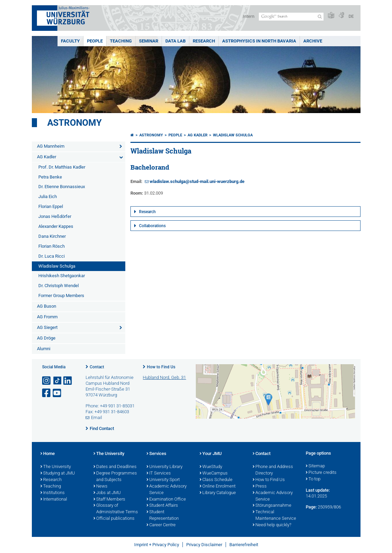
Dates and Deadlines (115, 467)
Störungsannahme (272, 506)
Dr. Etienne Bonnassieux (62, 187)
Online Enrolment (218, 487)
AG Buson (47, 306)
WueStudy (211, 467)
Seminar (149, 41)
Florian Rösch (52, 246)
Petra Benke (50, 177)
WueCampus (214, 474)
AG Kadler (47, 157)
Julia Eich (48, 196)
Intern (249, 16)
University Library (165, 467)
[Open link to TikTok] (58, 381)
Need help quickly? (272, 525)
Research (204, 41)
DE (351, 16)
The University (56, 467)
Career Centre (161, 525)
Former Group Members (61, 296)
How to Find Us (161, 367)
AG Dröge (46, 338)
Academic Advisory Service (167, 490)
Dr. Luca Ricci (52, 256)
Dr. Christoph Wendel (59, 286)
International (54, 500)
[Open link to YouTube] (58, 393)
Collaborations (152, 226)
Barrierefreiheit (244, 545)
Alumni (44, 349)
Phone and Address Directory (273, 470)
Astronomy (74, 123)
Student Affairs (162, 506)
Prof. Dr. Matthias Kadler (62, 167)
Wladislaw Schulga (57, 266)
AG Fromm (47, 317)
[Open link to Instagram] (47, 381)
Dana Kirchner (52, 236)
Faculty (70, 41)
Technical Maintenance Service (274, 515)
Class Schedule (216, 480)
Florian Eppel (51, 206)
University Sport (163, 480)
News (100, 487)
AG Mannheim (51, 146)
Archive (313, 41)
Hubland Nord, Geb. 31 (164, 377)
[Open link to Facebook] (47, 393)
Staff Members (109, 500)
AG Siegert (47, 327)
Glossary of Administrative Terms (116, 509)
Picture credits (321, 473)
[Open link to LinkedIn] (68, 381)
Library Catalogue (218, 493)
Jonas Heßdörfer (55, 216)
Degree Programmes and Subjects (115, 477)
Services (156, 454)
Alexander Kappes (56, 226)
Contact (97, 367)
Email (97, 417)
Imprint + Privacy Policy (157, 545)
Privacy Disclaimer (204, 545)
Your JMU (211, 454)
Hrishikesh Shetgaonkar (62, 276)
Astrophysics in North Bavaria (259, 41)
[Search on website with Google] (291, 17)
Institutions (53, 493)
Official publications (114, 519)
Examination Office (166, 500)
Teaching (121, 41)
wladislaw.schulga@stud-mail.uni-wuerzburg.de (197, 181)
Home (48, 454)
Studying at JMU (58, 474)
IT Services (159, 474)
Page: (311, 507)
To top (313, 479)
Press (260, 487)
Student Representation (163, 515)
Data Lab (175, 41)
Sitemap (315, 466)
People (95, 41)
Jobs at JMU (107, 493)
